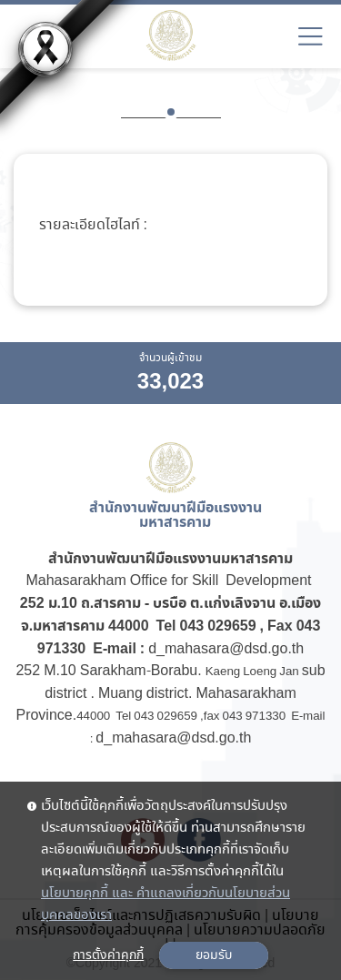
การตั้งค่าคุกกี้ (108, 955)
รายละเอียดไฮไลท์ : (93, 226)
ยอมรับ (214, 955)
